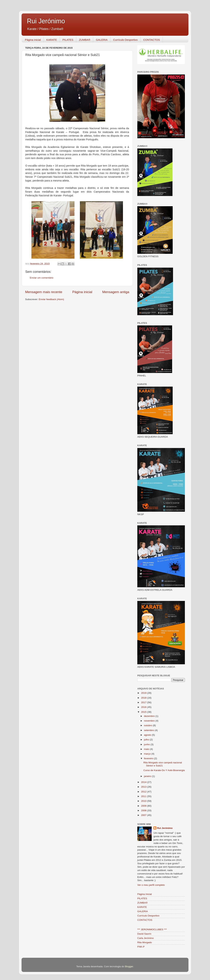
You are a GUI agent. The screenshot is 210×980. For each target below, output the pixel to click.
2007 (144, 815)
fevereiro (149, 758)
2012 (144, 792)
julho (147, 740)
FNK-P (141, 947)
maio (147, 749)
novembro (150, 721)
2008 (144, 810)
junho (147, 744)
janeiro (148, 776)
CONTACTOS (152, 40)
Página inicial (33, 40)
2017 (144, 702)
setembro (149, 730)
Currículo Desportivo (125, 40)
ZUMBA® (85, 40)
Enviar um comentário (42, 278)
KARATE (52, 40)
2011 (144, 796)
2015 (144, 712)
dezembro (150, 716)
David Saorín (144, 934)
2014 (144, 782)
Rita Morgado (145, 942)
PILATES (68, 40)
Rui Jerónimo (46, 21)
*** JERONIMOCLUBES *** (152, 929)
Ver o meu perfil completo (151, 885)
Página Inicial (144, 894)
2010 (144, 801)
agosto (148, 735)
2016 (144, 707)
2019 (144, 693)
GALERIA (102, 40)
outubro (148, 725)
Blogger (129, 966)
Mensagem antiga (116, 292)
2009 (144, 806)
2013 (144, 787)
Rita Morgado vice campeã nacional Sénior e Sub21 (163, 764)
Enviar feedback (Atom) (51, 299)
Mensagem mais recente (44, 292)
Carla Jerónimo (146, 938)
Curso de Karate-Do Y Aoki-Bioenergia (164, 770)
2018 (144, 698)
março (148, 754)
